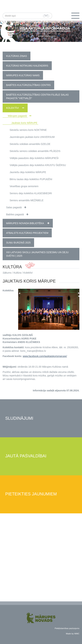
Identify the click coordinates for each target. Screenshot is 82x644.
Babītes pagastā (15, 214)
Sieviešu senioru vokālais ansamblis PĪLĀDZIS (35, 151)
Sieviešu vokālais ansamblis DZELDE (30, 144)
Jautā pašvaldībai (26, 456)
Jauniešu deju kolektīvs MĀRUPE (28, 172)
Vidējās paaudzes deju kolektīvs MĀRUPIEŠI (34, 158)
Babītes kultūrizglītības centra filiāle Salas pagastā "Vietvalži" (37, 96)
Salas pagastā (14, 207)
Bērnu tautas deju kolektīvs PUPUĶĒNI (31, 179)
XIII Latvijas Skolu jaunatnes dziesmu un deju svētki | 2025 (37, 254)
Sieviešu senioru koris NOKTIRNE (28, 130)
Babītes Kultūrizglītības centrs (28, 85)
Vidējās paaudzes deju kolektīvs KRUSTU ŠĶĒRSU (38, 165)
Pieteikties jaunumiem (31, 494)
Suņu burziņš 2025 (18, 243)
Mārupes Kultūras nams (23, 75)
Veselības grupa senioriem (24, 186)
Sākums (7, 273)
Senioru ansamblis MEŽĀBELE (27, 200)
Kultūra (17, 273)
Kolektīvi (12, 108)
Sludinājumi (19, 418)
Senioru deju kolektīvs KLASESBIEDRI (31, 193)
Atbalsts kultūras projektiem (27, 233)
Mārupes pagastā (17, 116)
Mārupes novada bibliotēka (25, 223)
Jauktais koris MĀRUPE (24, 123)
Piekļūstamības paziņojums (67, 628)
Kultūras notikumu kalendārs (27, 66)
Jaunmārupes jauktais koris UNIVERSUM (32, 137)
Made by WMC (73, 634)
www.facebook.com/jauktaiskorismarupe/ (45, 356)
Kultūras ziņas (17, 56)
